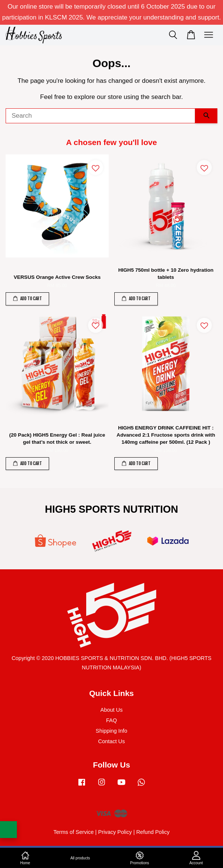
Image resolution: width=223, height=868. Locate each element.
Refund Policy (153, 832)
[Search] (100, 116)
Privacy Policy (115, 832)
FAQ (111, 720)
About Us (111, 710)
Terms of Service (73, 832)
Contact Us (111, 741)
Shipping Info (111, 731)
